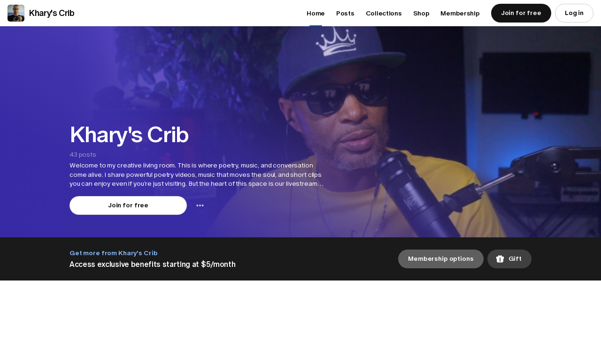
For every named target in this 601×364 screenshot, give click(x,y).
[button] (196, 175)
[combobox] (200, 205)
